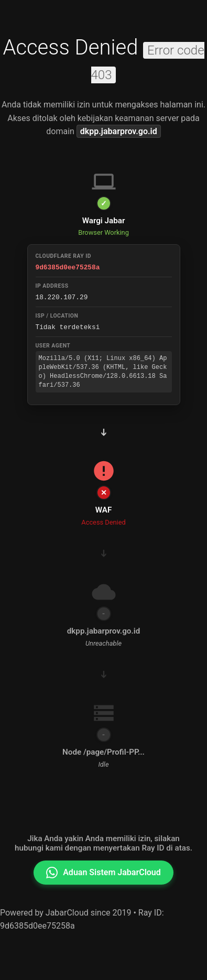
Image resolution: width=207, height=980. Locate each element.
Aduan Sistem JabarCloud (103, 873)
